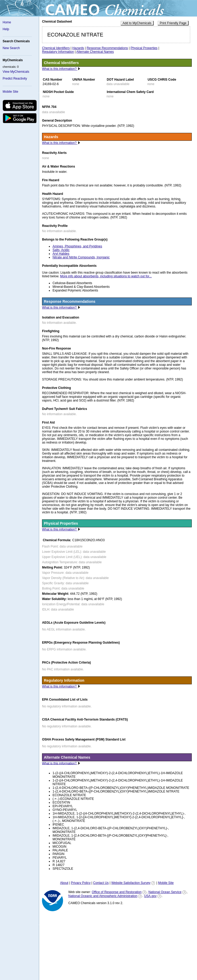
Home (7, 22)
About (64, 883)
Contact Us (101, 883)
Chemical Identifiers (56, 48)
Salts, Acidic (61, 250)
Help (6, 29)
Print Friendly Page (173, 23)
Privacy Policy (81, 883)
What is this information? (60, 69)
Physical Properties (144, 48)
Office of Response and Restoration (117, 892)
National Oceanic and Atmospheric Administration (103, 896)
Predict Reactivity (15, 79)
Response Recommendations (107, 48)
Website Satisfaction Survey (131, 883)
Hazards (78, 48)
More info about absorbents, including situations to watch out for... (106, 276)
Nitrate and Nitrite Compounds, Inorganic (81, 257)
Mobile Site (10, 92)
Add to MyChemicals (137, 23)
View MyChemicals (16, 72)
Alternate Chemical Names (95, 52)
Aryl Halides (61, 254)
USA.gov (150, 896)
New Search (11, 48)
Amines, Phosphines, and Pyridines (77, 246)
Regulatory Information (58, 52)
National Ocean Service (165, 892)
